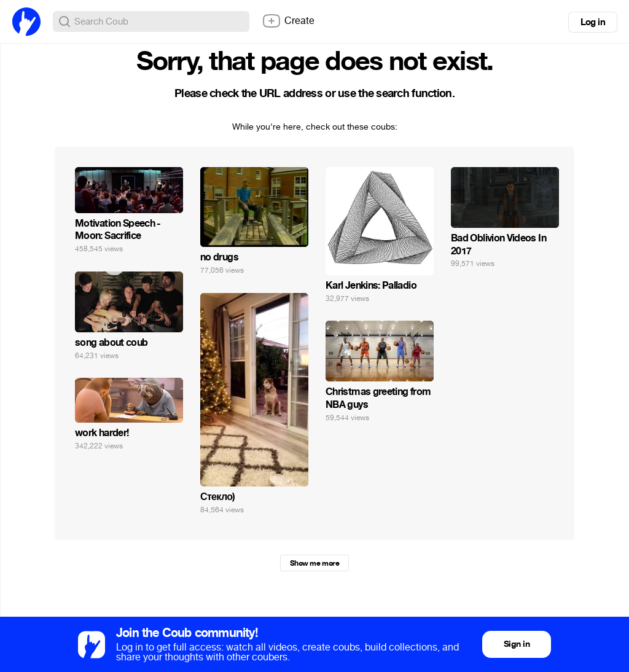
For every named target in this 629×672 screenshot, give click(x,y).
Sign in (517, 644)
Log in (593, 22)
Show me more (314, 563)
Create (288, 21)
